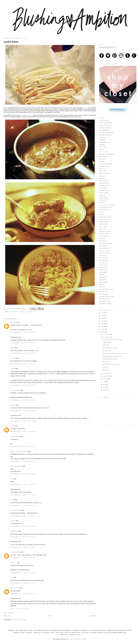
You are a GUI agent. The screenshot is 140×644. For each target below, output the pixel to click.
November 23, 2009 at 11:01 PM (23, 432)
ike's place (106, 362)
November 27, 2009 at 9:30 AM (23, 558)
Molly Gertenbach (16, 510)
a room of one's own (105, 125)
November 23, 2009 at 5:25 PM (23, 364)
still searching (107, 351)
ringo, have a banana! (106, 243)
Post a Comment (9, 613)
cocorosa (102, 149)
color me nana (103, 152)
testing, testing (107, 342)
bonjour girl (103, 137)
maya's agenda (104, 219)
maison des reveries (105, 217)
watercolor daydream (106, 304)
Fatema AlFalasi (15, 552)
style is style (103, 272)
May (104, 387)
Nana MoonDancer (16, 466)
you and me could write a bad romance (114, 353)
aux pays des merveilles (106, 133)
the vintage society (105, 301)
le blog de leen (15, 436)
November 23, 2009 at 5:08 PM (23, 343)
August (105, 379)
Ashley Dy (14, 563)
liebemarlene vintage (105, 207)
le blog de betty (104, 198)
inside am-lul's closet (105, 186)
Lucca (85, 108)
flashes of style (104, 181)
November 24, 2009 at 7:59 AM (23, 484)
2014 (103, 318)
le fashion (102, 202)
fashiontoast (103, 178)
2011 (103, 326)
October (105, 373)
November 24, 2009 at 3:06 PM (23, 505)
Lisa (12, 577)
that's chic (102, 287)
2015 (103, 316)
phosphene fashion (105, 231)
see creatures (103, 258)
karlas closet (103, 188)
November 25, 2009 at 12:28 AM (23, 526)
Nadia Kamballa (15, 390)
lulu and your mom (105, 210)
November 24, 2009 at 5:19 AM (23, 461)
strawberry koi (103, 270)
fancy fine (102, 169)
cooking (14, 312)
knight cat (102, 195)
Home (50, 616)
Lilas (12, 479)
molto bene (106, 345)
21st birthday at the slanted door (112, 340)
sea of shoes (103, 255)
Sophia (13, 369)
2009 (103, 332)
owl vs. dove (103, 226)
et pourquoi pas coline (106, 164)
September (106, 376)
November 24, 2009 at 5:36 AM (23, 474)
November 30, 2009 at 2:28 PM (23, 594)
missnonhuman (104, 222)
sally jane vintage (104, 251)
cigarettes (102, 145)
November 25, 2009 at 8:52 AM (23, 537)
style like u (102, 275)
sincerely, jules (104, 260)
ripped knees (103, 246)
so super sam (103, 263)
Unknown (13, 322)
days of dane (103, 157)
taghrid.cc (102, 284)
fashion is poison (104, 173)
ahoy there (106, 370)
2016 (103, 313)
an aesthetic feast (105, 130)
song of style (103, 265)
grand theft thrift (104, 183)
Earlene (13, 521)
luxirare (101, 215)
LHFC (12, 500)
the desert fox (103, 292)
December (106, 334)
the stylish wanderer (105, 299)
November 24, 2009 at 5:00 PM (23, 516)
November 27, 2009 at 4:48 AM (23, 547)
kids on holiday (104, 193)
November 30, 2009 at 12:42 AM (23, 583)
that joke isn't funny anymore (111, 364)
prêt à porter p (103, 241)
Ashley (13, 426)
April (104, 390)
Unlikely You (14, 531)
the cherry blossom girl (106, 289)
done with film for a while (110, 348)
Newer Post (7, 616)
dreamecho (103, 159)
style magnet (103, 277)
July (104, 382)
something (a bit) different (110, 359)
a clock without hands (106, 123)
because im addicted (105, 135)
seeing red (106, 367)
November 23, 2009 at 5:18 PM (23, 353)
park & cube (103, 229)
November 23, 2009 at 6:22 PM (23, 385)
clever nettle (103, 147)
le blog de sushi (104, 200)
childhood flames (104, 142)
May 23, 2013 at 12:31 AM (20, 608)
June (105, 384)
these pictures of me (27, 115)
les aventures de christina (107, 205)
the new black (103, 294)
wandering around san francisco (112, 356)
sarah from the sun (105, 253)
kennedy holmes (104, 190)
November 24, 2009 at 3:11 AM (23, 447)
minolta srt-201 (26, 312)
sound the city (103, 268)
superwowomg (104, 282)
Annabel (13, 358)
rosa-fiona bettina (104, 248)
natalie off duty (104, 224)
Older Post (93, 616)
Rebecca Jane (15, 588)
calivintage (102, 140)
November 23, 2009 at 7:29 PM (23, 400)
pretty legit (102, 239)
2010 (103, 329)
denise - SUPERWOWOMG (19, 451)
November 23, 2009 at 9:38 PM (23, 411)
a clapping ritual (104, 120)
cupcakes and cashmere (107, 154)
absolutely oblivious (105, 128)
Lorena (13, 348)
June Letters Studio (78, 639)
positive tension (104, 236)
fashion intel (103, 171)
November (106, 337)
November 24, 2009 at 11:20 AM (23, 495)
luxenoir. (102, 212)
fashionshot (103, 176)
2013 (103, 321)
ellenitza (102, 162)
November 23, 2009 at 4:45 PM (23, 332)
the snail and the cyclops (107, 296)
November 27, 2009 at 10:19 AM (23, 573)
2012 (103, 324)
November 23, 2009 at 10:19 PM (23, 421)
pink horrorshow (104, 234)
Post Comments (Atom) (19, 620)
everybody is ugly (104, 166)
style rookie (103, 280)
